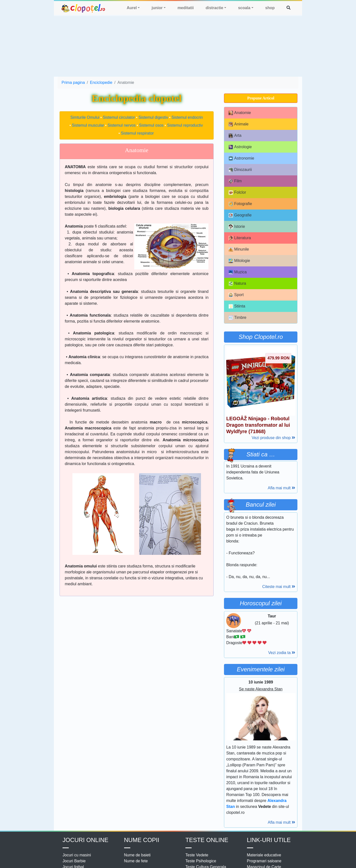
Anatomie (240, 113)
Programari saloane (264, 861)
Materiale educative (264, 855)
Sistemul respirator (137, 133)
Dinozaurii (240, 170)
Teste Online (207, 840)
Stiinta (237, 306)
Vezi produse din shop (273, 438)
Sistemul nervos (122, 125)
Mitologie (239, 261)
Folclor (237, 193)
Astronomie (241, 158)
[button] (289, 8)
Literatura (240, 238)
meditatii (186, 8)
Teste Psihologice (201, 861)
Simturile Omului (85, 117)
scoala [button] (244, 8)
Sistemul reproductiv (185, 125)
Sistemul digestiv (153, 117)
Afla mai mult (281, 488)
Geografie (240, 215)
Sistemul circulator (119, 117)
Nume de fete (136, 861)
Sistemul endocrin (187, 117)
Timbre (237, 318)
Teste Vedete (197, 855)
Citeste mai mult (279, 587)
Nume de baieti (137, 855)
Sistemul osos (151, 125)
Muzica (238, 272)
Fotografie (240, 204)
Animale (238, 124)
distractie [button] (214, 8)
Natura (237, 284)
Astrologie (240, 147)
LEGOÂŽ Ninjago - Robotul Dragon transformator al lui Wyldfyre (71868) (258, 425)
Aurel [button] (132, 8)
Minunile (239, 249)
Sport (236, 295)
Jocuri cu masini (77, 855)
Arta (235, 136)
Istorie (237, 227)
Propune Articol (261, 98)
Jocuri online (85, 840)
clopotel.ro (84, 8)
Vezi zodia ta (282, 653)
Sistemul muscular (88, 125)
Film (235, 181)
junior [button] (157, 8)
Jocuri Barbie (74, 861)
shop (270, 8)
